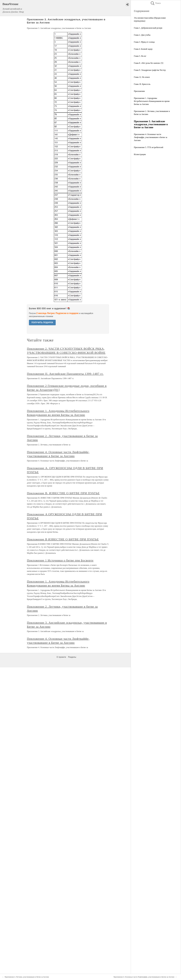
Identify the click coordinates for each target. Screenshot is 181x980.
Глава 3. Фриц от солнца (144, 42)
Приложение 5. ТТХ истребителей (149, 147)
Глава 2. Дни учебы (142, 35)
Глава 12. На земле (142, 77)
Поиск (155, 3)
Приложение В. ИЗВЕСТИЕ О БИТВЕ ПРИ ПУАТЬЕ (63, 493)
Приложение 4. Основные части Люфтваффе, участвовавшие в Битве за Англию (151, 137)
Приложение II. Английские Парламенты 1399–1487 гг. (65, 374)
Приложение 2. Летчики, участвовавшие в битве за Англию (27, 977)
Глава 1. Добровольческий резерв (148, 28)
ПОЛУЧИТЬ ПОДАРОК (42, 322)
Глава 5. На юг (140, 56)
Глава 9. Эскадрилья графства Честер (150, 70)
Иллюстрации (140, 154)
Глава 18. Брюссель (142, 84)
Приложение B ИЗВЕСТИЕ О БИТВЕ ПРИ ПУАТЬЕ (63, 539)
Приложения (139, 91)
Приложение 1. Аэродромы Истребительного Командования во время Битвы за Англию (152, 101)
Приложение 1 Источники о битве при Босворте (60, 560)
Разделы (72, 657)
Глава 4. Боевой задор (143, 49)
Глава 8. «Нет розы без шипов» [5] (149, 63)
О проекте (61, 657)
